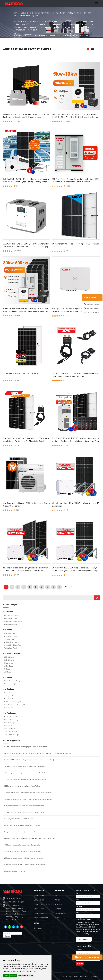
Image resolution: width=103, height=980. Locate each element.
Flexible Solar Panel (10, 648)
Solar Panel (39, 900)
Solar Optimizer (9, 693)
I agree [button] (6, 975)
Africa (57, 900)
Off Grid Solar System (11, 618)
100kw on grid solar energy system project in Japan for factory (25, 812)
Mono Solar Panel (10, 633)
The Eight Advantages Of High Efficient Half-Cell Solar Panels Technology (28, 793)
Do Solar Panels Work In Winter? (15, 871)
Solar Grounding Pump (11, 684)
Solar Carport (8, 726)
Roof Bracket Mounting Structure (15, 702)
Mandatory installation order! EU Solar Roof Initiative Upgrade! (25, 865)
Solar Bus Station (9, 729)
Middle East (60, 913)
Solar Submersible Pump (12, 681)
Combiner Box (8, 708)
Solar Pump (39, 909)
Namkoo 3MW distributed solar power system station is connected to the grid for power (33, 760)
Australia (59, 918)
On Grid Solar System (11, 615)
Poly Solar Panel (9, 639)
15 (59, 587)
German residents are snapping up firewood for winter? (23, 852)
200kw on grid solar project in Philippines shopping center (24, 858)
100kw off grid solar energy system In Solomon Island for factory (26, 773)
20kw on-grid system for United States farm (19, 819)
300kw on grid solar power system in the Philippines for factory (25, 779)
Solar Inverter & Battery (44, 904)
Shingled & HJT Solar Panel (13, 645)
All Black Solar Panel (11, 642)
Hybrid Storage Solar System (13, 621)
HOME (19, 34)
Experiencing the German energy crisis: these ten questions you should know (30, 838)
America (58, 904)
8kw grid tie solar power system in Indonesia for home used (24, 806)
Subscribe (7, 936)
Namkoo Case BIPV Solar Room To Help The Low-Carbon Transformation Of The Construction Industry (38, 753)
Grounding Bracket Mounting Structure (17, 705)
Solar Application (41, 918)
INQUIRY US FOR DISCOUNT (87, 958)
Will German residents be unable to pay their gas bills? (22, 845)
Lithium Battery (9, 666)
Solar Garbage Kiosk (10, 732)
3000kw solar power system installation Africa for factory (23, 786)
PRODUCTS (28, 34)
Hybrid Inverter (9, 663)
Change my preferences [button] (25, 975)
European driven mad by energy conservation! (19, 832)
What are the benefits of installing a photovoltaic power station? (25, 747)
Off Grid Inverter (9, 657)
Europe (58, 909)
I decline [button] (13, 975)
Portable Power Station (11, 717)
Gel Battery (7, 669)
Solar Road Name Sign (11, 735)
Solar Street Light (9, 723)
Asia (57, 895)
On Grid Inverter (9, 660)
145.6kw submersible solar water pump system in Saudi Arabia (25, 766)
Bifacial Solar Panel (10, 636)
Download (38, 928)
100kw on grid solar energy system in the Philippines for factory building (28, 799)
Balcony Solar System (11, 624)
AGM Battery (8, 672)
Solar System (39, 895)
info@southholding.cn (83, 925)
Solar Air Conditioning (11, 720)
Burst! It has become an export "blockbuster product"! (22, 825)
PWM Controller (9, 699)
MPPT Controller (9, 696)
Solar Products (40, 913)
